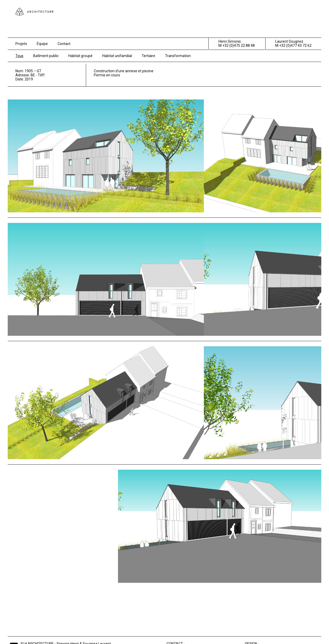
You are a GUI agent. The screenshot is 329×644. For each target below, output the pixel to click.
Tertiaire (148, 56)
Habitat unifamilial (117, 56)
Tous (19, 56)
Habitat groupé (80, 56)
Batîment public (46, 56)
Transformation (178, 56)
